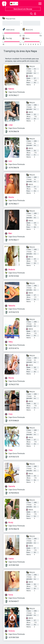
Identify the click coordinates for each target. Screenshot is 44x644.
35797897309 (14, 565)
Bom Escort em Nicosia (23, 9)
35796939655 (14, 493)
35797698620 (14, 421)
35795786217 (14, 95)
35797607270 (14, 312)
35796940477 (14, 601)
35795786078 (14, 132)
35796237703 (14, 385)
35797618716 (14, 348)
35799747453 (14, 276)
